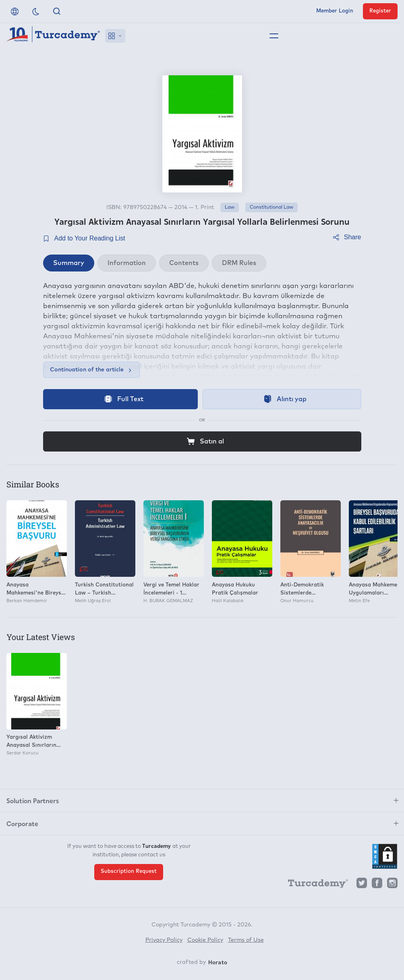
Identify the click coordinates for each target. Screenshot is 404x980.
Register (380, 11)
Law (230, 207)
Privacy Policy (164, 940)
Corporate (22, 823)
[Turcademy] (314, 885)
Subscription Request (129, 871)
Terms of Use (246, 940)
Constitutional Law (271, 207)
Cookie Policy (205, 940)
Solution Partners (33, 800)
